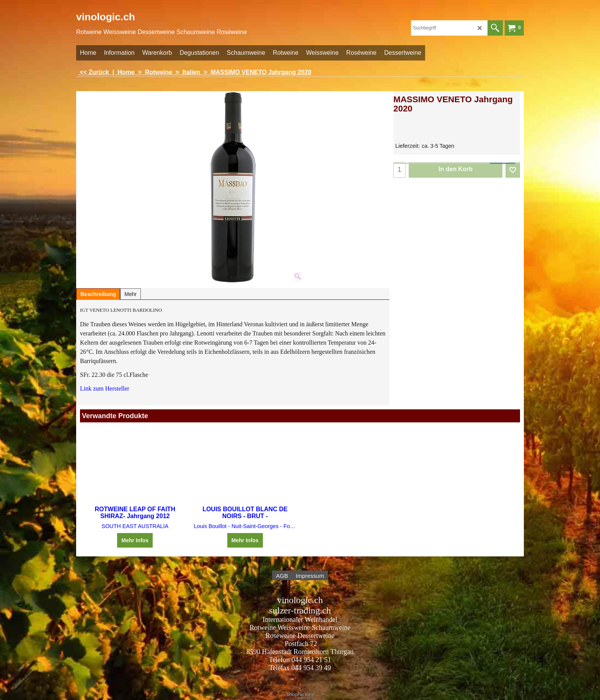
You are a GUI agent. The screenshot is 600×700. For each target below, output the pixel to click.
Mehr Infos (135, 540)
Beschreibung (98, 294)
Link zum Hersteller (105, 388)
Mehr (130, 294)
